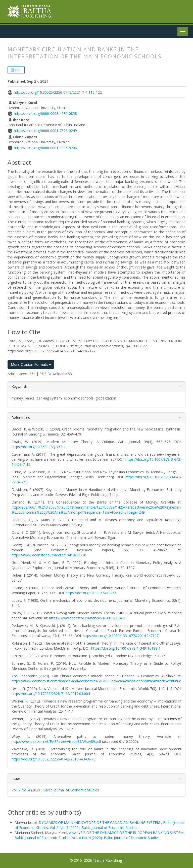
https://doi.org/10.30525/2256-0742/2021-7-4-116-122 (58, 92)
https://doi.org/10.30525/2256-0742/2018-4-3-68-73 (54, 759)
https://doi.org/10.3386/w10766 (91, 593)
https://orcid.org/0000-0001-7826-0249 (45, 131)
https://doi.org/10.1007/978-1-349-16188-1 (126, 648)
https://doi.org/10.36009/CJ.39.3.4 (38, 447)
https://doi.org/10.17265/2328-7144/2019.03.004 (51, 694)
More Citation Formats (31, 364)
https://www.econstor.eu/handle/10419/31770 (49, 555)
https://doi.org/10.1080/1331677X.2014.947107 (121, 636)
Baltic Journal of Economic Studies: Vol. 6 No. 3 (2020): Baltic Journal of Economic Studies (100, 825)
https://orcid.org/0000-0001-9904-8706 (45, 148)
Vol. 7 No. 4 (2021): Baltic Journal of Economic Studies (55, 790)
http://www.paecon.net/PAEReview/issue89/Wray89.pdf (56, 741)
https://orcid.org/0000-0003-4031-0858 (45, 113)
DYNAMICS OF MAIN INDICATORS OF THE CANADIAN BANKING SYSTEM (100, 823)
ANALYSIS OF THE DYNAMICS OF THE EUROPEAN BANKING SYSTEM (127, 833)
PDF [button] (18, 70)
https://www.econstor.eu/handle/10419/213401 (87, 618)
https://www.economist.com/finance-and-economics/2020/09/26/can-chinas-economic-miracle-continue (96, 681)
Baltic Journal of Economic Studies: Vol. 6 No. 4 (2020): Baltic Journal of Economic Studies (87, 838)
